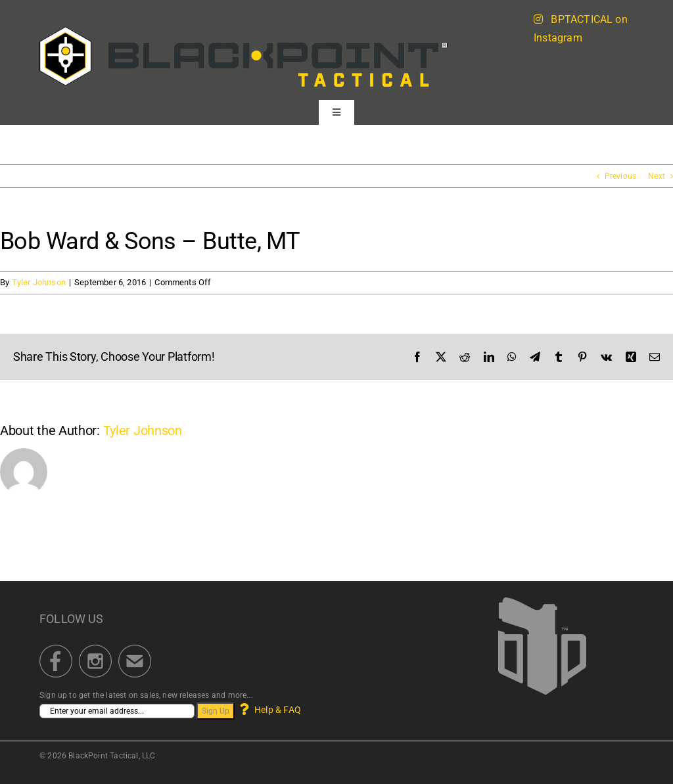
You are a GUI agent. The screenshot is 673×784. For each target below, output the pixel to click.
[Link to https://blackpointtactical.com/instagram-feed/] (538, 19)
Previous (620, 176)
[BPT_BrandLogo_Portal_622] (244, 30)
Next (657, 176)
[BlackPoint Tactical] (542, 601)
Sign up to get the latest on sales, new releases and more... (146, 695)
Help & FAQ (269, 710)
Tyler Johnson (39, 282)
